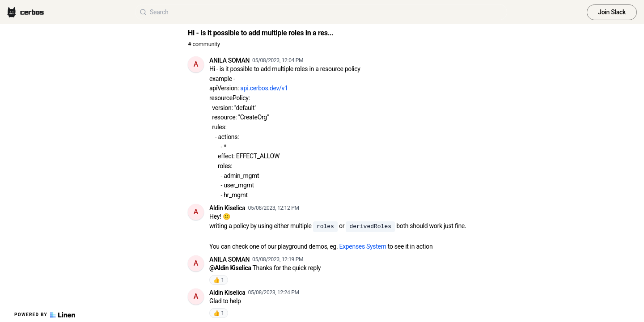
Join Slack (612, 12)
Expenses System (362, 246)
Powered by (45, 315)
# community (204, 44)
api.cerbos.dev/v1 (264, 88)
